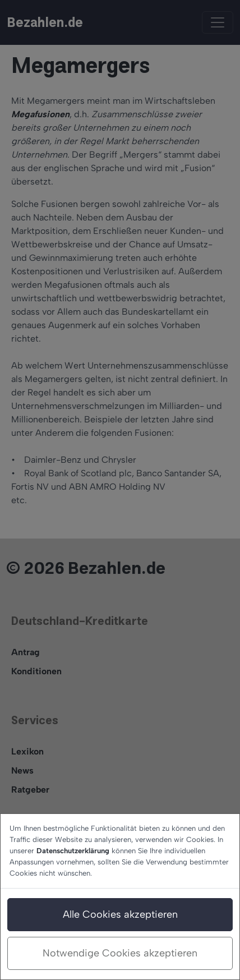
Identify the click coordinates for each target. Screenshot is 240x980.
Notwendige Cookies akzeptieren (120, 953)
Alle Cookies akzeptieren (120, 914)
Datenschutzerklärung (73, 851)
